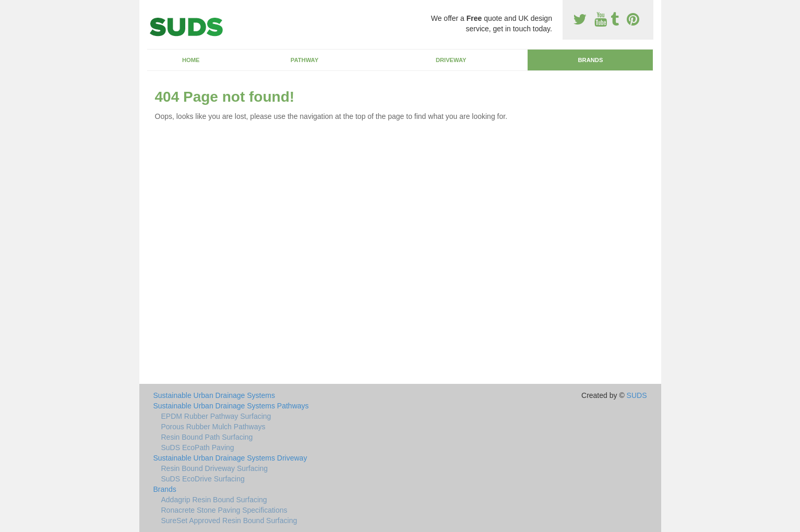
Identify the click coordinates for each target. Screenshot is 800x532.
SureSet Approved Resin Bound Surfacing (229, 521)
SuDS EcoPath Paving (198, 448)
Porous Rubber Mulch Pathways (213, 427)
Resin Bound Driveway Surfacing (215, 468)
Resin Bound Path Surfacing (207, 437)
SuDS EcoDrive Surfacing (203, 479)
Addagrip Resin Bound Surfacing (214, 500)
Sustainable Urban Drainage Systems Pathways (231, 406)
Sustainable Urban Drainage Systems (214, 395)
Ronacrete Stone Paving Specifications (224, 510)
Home (191, 60)
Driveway (451, 60)
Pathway (305, 60)
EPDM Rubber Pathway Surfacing (216, 416)
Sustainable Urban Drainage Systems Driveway (230, 458)
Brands (590, 60)
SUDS (637, 395)
